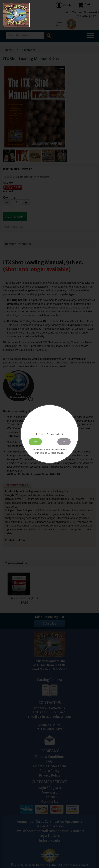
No (64, 442)
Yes (35, 442)
